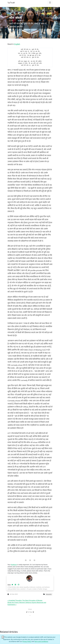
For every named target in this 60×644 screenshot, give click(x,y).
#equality (49, 594)
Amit (9, 585)
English (17, 44)
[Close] (3, 637)
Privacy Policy (27, 641)
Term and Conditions (41, 641)
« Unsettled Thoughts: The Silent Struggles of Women (25, 600)
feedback (14, 565)
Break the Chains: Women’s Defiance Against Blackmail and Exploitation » (27, 604)
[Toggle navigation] (50, 3)
